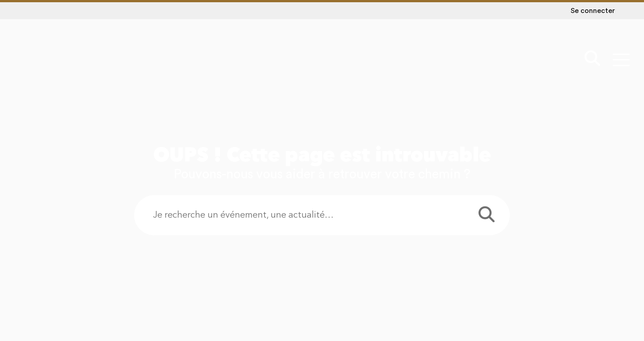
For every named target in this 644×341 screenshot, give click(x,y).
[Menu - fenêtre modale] (621, 60)
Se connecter (593, 11)
